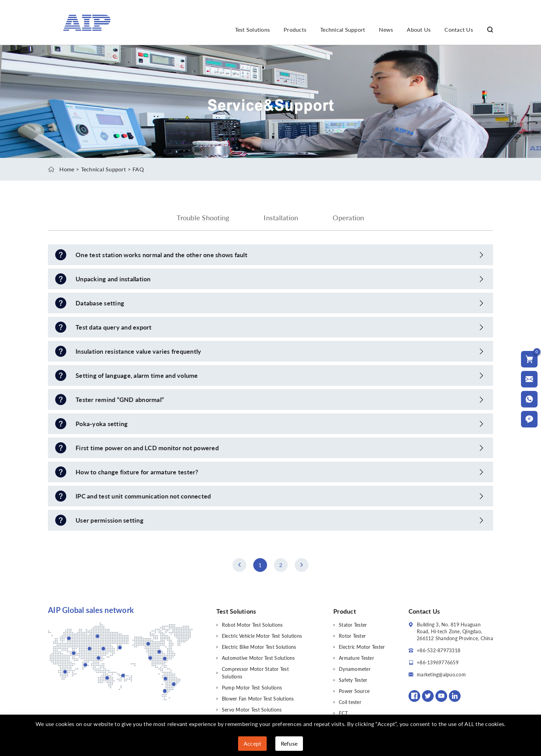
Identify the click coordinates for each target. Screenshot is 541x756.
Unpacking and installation (113, 279)
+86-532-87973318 (439, 650)
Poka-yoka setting (102, 424)
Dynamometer (355, 669)
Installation (281, 218)
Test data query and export (114, 327)
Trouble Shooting (203, 218)
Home (67, 169)
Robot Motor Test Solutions (252, 625)
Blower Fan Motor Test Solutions (258, 699)
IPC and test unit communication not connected (143, 496)
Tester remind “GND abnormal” (120, 400)
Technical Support (343, 29)
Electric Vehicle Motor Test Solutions (262, 636)
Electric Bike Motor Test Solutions (259, 647)
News (386, 29)
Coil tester (350, 702)
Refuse (289, 743)
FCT (343, 713)
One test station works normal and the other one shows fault (161, 255)
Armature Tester (356, 658)
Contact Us (459, 29)
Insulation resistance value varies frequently (138, 351)
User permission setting (110, 520)
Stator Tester (353, 625)
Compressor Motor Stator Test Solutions (255, 673)
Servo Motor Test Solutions (252, 710)
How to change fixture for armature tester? (137, 472)
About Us (419, 29)
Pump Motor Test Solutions (252, 688)
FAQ (138, 169)
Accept (253, 743)
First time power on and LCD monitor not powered (147, 448)
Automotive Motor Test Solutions (258, 658)
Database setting (100, 303)
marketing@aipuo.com (441, 674)
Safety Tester (353, 680)
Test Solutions (253, 29)
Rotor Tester (352, 636)
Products (295, 29)
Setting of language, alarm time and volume (137, 375)
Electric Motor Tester (362, 647)
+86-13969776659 (438, 662)
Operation (348, 218)
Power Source (354, 691)
